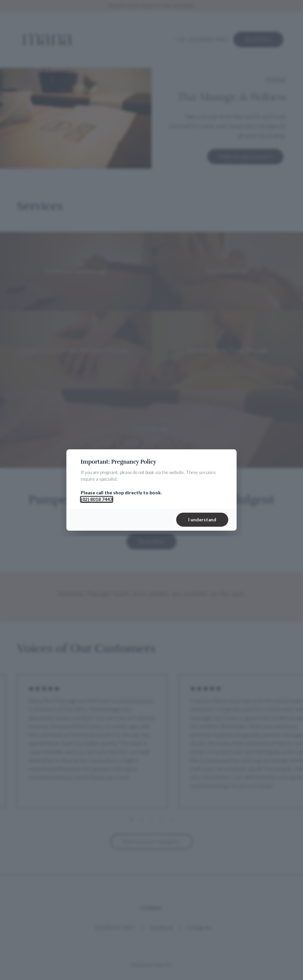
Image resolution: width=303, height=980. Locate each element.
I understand (202, 520)
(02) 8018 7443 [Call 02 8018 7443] (97, 499)
